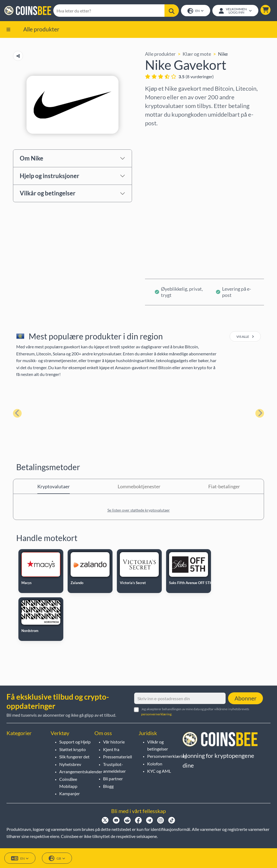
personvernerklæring (156, 714)
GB (57, 858)
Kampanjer (70, 793)
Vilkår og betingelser (48, 193)
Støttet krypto (72, 749)
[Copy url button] (18, 56)
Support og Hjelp (75, 742)
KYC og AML (159, 771)
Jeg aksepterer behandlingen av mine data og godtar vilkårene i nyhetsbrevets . (195, 712)
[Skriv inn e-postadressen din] (180, 698)
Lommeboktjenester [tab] (139, 486)
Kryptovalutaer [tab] (54, 486)
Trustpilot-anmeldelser (114, 768)
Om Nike (32, 158)
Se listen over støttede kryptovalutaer (139, 510)
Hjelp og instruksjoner (50, 176)
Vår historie (114, 742)
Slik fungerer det (74, 757)
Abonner (245, 698)
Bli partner (113, 779)
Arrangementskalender (81, 772)
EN (196, 11)
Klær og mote (197, 54)
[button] (266, 10)
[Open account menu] (235, 11)
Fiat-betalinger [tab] (224, 486)
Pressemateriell (118, 757)
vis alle (245, 337)
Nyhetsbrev (70, 764)
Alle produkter (41, 29)
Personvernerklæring (167, 756)
